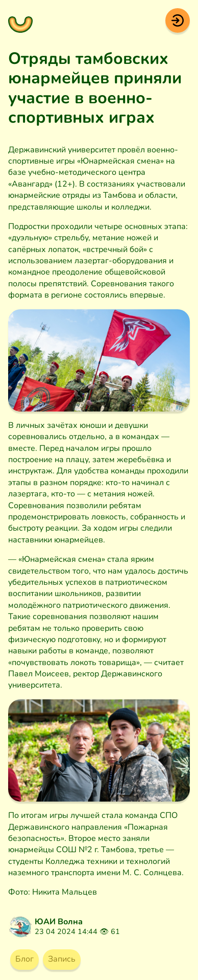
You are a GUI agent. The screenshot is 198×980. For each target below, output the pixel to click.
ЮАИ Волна (59, 922)
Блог (24, 959)
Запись (62, 959)
